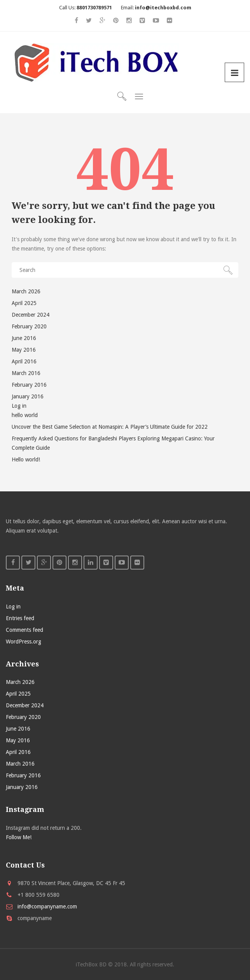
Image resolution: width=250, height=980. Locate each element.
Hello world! (26, 459)
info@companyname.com (47, 906)
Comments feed (24, 630)
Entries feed (20, 618)
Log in (19, 406)
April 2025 (24, 303)
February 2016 (29, 385)
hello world (25, 415)
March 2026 (26, 291)
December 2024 (31, 315)
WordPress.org (24, 642)
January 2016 (28, 396)
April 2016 (24, 361)
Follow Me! (19, 837)
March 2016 (26, 373)
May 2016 (24, 350)
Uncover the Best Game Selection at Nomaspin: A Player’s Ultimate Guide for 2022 (110, 427)
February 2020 (29, 326)
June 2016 (24, 338)
